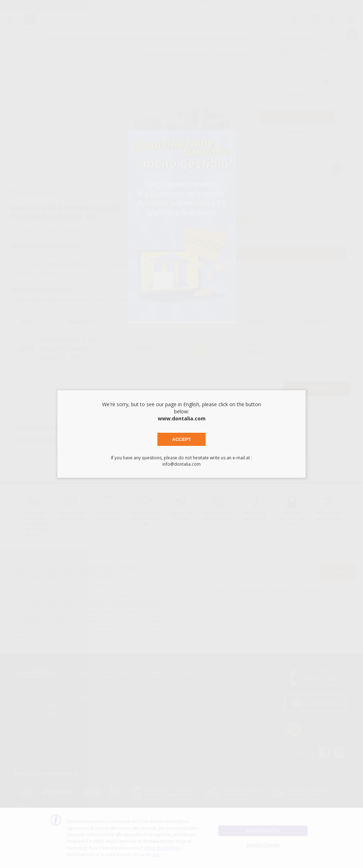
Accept (181, 439)
